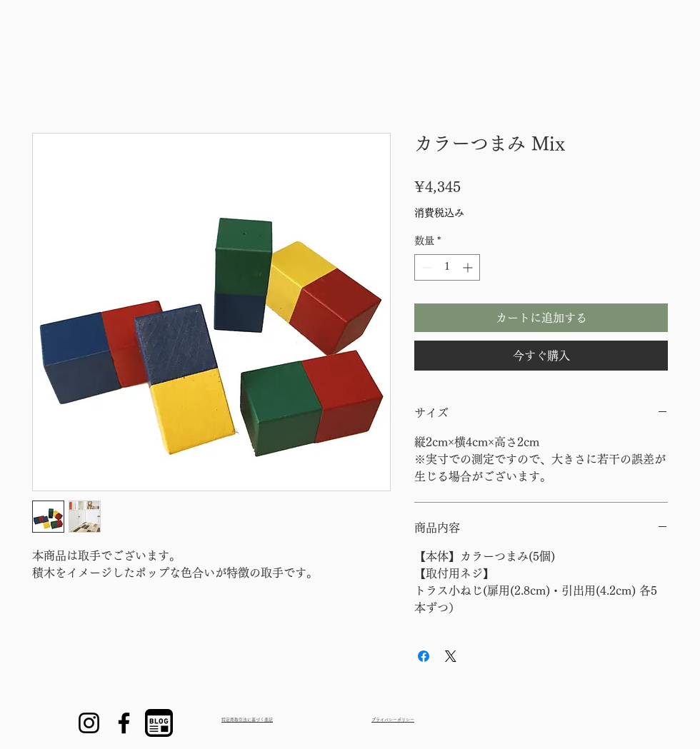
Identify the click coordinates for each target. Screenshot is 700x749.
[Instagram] (89, 723)
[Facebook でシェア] (424, 656)
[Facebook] (124, 723)
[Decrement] (425, 267)
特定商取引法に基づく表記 (247, 720)
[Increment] (469, 267)
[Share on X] (451, 656)
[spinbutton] (447, 267)
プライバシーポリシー (393, 720)
